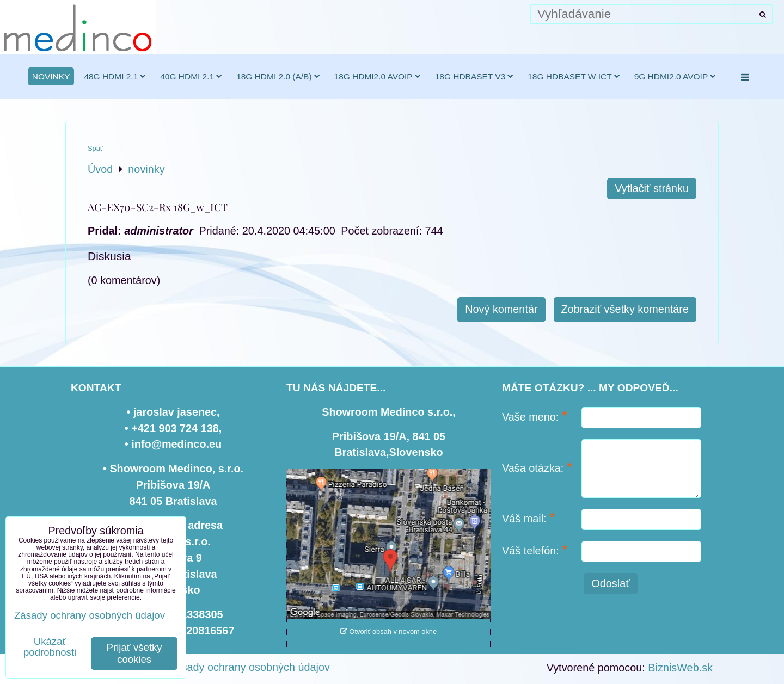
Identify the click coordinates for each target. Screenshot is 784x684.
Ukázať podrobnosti (50, 647)
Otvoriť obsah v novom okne (388, 631)
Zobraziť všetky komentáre (625, 309)
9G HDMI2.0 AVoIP (675, 76)
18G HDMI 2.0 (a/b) (278, 76)
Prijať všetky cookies (134, 653)
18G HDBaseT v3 (474, 76)
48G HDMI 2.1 (115, 76)
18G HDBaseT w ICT (574, 76)
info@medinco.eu (176, 444)
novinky (51, 76)
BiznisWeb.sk (680, 668)
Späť (95, 148)
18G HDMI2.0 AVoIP (378, 76)
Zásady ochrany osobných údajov (250, 667)
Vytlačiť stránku (652, 188)
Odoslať (610, 583)
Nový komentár (501, 309)
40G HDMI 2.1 (191, 76)
